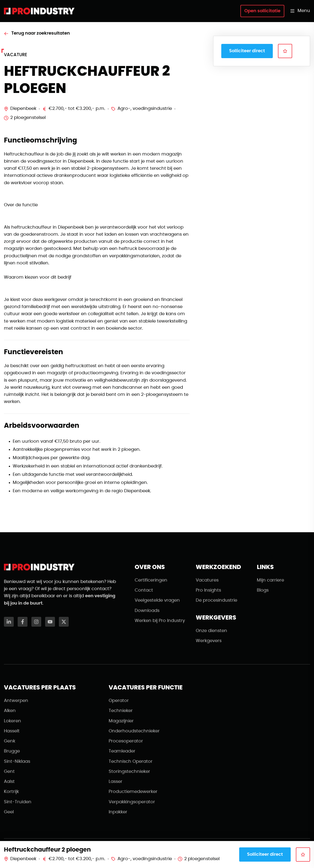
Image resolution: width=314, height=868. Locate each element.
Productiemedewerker (133, 792)
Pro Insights (208, 590)
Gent (9, 772)
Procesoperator (126, 741)
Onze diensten (211, 631)
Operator (119, 701)
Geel (9, 812)
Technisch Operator (131, 762)
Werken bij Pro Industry (160, 621)
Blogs (263, 590)
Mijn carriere (270, 580)
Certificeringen (151, 580)
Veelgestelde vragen (157, 600)
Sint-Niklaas (17, 762)
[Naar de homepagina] (39, 11)
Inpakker (118, 812)
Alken (10, 711)
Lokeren (13, 721)
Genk (10, 741)
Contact (144, 590)
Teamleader (122, 751)
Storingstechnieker (129, 772)
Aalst (9, 782)
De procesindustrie (216, 600)
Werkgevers (209, 641)
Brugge (12, 751)
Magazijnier (121, 721)
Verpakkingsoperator (132, 802)
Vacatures (207, 580)
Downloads (147, 611)
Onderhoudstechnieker (134, 731)
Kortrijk (11, 792)
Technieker (121, 711)
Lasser (116, 782)
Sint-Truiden (18, 802)
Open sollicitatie (262, 11)
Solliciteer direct (247, 51)
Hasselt (12, 731)
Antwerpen (16, 701)
